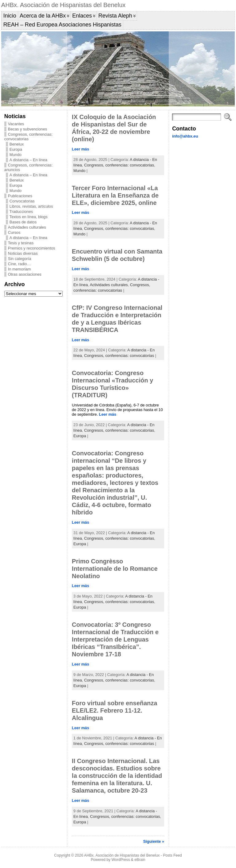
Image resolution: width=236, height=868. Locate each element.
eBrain (140, 860)
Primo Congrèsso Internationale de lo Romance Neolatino (115, 569)
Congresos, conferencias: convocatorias (28, 137)
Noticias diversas (23, 253)
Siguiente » (154, 841)
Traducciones (21, 212)
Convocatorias (22, 201)
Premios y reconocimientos (32, 248)
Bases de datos (23, 222)
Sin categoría (20, 259)
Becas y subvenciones (28, 129)
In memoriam (20, 269)
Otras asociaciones (25, 274)
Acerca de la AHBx (43, 16)
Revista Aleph (115, 16)
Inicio (10, 16)
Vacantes (16, 124)
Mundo (16, 155)
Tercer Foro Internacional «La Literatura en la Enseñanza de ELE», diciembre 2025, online (115, 195)
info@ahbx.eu (185, 136)
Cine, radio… (20, 264)
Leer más (81, 149)
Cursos (14, 232)
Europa (16, 149)
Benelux (17, 144)
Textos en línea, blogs (29, 217)
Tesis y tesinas (21, 243)
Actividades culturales (27, 227)
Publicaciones (20, 196)
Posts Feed (172, 855)
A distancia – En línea (28, 160)
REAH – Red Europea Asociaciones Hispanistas (62, 25)
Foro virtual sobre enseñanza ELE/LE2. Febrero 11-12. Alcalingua (115, 710)
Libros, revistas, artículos (31, 206)
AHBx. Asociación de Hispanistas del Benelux (63, 5)
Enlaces (82, 16)
